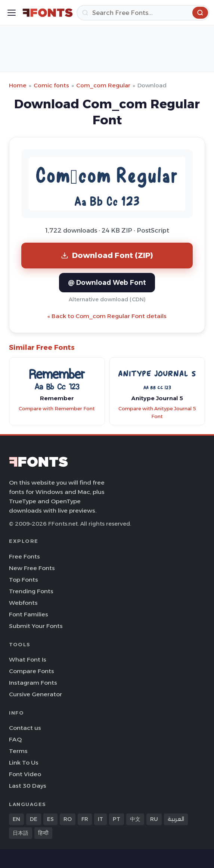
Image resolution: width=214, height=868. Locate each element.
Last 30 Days (28, 786)
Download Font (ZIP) (107, 255)
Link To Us (24, 763)
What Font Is (28, 659)
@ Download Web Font (107, 282)
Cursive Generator (35, 694)
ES (50, 819)
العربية (176, 819)
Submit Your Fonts (36, 626)
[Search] (143, 13)
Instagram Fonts (33, 683)
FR (85, 819)
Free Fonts (24, 556)
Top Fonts (24, 580)
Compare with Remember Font (57, 409)
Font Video (25, 774)
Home (18, 85)
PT (117, 819)
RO (68, 819)
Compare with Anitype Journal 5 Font (157, 413)
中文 (135, 819)
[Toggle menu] (12, 13)
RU (154, 819)
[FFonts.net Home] (48, 13)
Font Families (29, 614)
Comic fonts (51, 85)
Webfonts (23, 603)
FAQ (15, 739)
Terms (18, 751)
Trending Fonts (31, 591)
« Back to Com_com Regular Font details (107, 316)
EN (16, 819)
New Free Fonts (32, 568)
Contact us (25, 728)
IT (100, 819)
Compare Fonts (32, 671)
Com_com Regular (103, 85)
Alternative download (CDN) (107, 299)
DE (34, 819)
